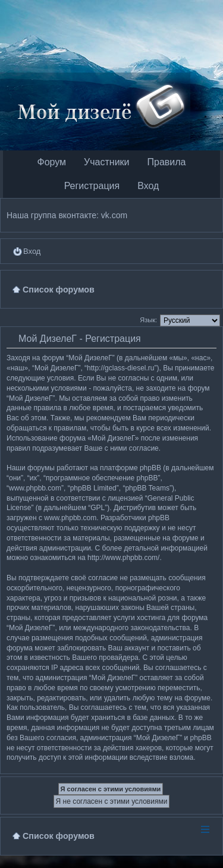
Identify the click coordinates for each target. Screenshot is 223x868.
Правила (167, 162)
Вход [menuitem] (32, 251)
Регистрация (92, 186)
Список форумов (59, 836)
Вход (148, 186)
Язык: (148, 320)
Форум (51, 162)
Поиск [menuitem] (212, 289)
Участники (106, 162)
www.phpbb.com (70, 518)
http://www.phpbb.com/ (123, 558)
